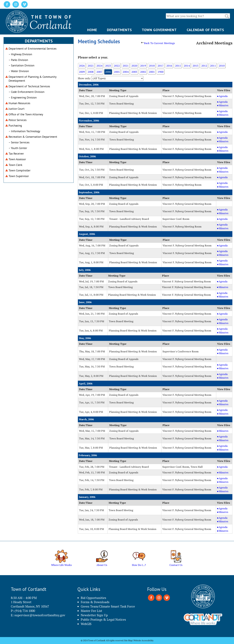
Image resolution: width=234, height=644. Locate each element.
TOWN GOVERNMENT (159, 30)
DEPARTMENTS (119, 30)
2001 (152, 72)
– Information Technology (24, 131)
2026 (82, 66)
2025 (91, 66)
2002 (143, 72)
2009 (82, 72)
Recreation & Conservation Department (33, 137)
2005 (117, 72)
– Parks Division (18, 60)
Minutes (225, 105)
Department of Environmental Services (33, 49)
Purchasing (15, 125)
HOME (92, 30)
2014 (187, 66)
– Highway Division (20, 54)
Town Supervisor (19, 176)
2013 (195, 66)
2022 (117, 66)
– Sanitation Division (21, 65)
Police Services (18, 120)
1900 (161, 72)
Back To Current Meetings (158, 43)
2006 (108, 72)
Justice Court (17, 109)
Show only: (84, 78)
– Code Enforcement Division (26, 92)
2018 (152, 66)
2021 (126, 66)
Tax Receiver (16, 154)
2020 (134, 66)
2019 (143, 66)
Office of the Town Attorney (26, 114)
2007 (99, 72)
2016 (169, 66)
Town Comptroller (19, 170)
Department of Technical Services (29, 86)
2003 (134, 72)
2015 (178, 66)
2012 (204, 66)
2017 (161, 66)
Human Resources (19, 103)
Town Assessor (17, 159)
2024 (99, 66)
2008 (91, 72)
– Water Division (19, 71)
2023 (108, 66)
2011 (213, 66)
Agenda (225, 96)
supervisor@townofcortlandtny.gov (40, 615)
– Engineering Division (23, 97)
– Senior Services (19, 142)
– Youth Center (18, 148)
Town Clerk (15, 165)
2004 (126, 72)
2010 (222, 66)
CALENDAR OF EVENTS (205, 30)
